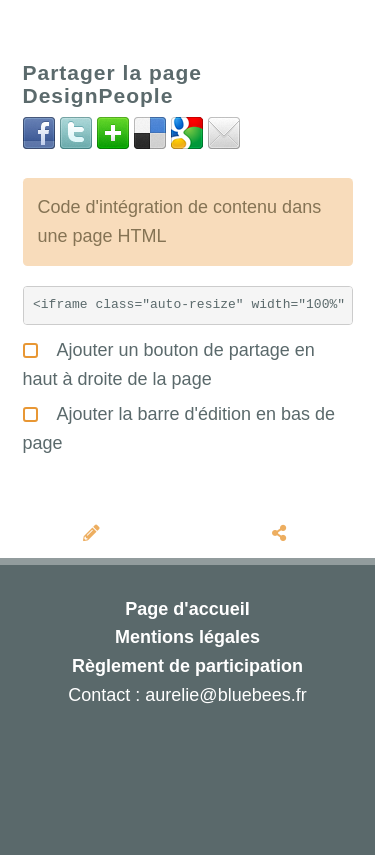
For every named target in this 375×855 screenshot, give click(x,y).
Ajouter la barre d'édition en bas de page (179, 426)
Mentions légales (187, 637)
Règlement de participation (187, 666)
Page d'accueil (187, 609)
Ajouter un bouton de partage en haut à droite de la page (169, 362)
